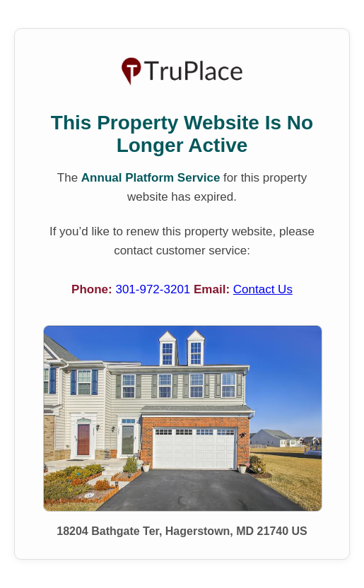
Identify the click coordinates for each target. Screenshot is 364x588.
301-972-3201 (154, 289)
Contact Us (263, 289)
